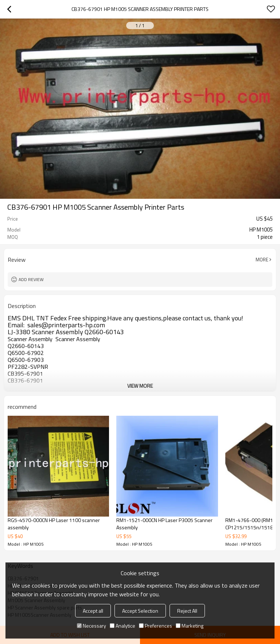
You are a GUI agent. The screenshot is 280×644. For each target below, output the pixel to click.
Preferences (155, 626)
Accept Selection (140, 611)
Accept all (93, 611)
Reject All (187, 611)
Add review (31, 279)
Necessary (92, 626)
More (262, 260)
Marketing (190, 626)
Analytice (122, 626)
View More (140, 386)
